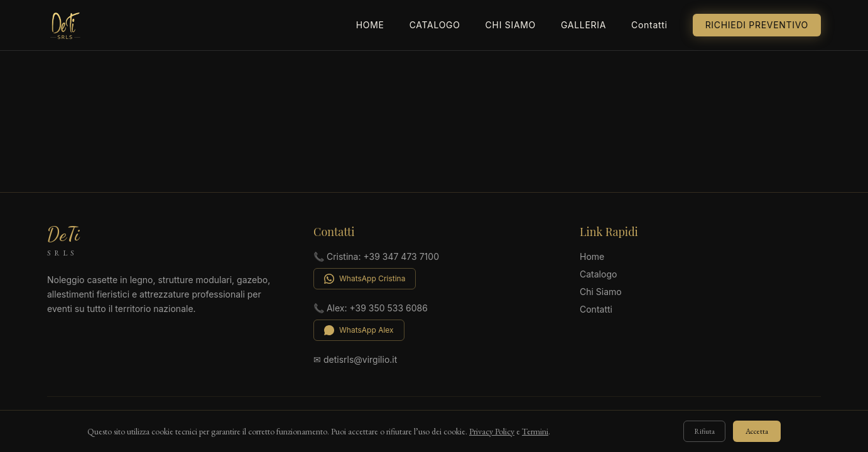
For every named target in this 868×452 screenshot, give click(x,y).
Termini (535, 431)
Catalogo (435, 25)
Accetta (757, 431)
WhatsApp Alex (359, 330)
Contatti (649, 25)
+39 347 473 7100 (401, 256)
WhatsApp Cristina (365, 279)
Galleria (583, 25)
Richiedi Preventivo (757, 25)
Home (370, 25)
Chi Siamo (511, 25)
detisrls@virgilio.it (360, 359)
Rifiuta (704, 431)
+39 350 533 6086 (388, 308)
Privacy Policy (492, 431)
